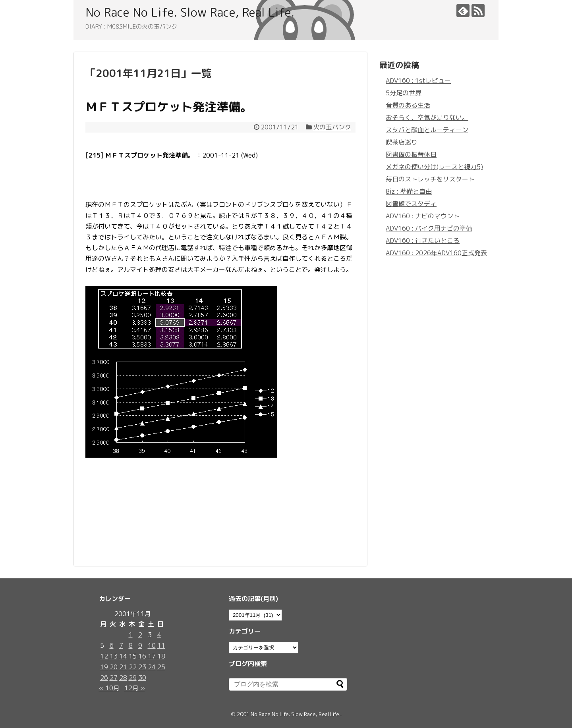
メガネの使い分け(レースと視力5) (434, 167)
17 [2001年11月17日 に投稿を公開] (152, 656)
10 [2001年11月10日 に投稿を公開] (152, 645)
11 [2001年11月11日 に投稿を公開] (161, 645)
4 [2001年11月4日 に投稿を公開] (159, 635)
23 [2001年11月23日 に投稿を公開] (142, 667)
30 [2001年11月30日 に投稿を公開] (142, 678)
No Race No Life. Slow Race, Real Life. (190, 12)
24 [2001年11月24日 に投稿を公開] (152, 667)
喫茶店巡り (402, 142)
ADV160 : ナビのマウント (423, 216)
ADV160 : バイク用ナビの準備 (429, 228)
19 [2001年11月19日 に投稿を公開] (104, 667)
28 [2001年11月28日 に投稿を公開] (123, 678)
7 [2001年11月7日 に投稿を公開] (121, 645)
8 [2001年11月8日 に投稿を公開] (131, 645)
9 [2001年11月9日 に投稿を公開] (140, 645)
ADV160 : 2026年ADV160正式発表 (436, 253)
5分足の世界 (404, 93)
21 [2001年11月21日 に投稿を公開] (123, 667)
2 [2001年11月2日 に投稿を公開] (140, 635)
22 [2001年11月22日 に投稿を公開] (133, 667)
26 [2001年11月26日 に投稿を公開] (104, 678)
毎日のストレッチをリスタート (430, 179)
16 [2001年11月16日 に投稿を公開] (142, 656)
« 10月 (109, 688)
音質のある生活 (408, 105)
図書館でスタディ (411, 204)
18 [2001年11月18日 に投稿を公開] (161, 656)
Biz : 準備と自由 (409, 191)
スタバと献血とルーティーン (427, 130)
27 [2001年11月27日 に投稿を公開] (114, 678)
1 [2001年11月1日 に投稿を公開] (131, 635)
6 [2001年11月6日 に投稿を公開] (112, 645)
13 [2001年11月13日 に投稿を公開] (114, 656)
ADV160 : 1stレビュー (418, 81)
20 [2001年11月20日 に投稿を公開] (114, 667)
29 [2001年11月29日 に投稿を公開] (133, 678)
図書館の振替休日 (411, 154)
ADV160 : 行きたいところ (423, 241)
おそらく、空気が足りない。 (427, 117)
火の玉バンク (332, 127)
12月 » (135, 688)
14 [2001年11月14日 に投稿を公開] (123, 656)
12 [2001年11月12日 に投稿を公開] (104, 656)
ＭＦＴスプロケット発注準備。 (169, 107)
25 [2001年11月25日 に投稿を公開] (161, 667)
